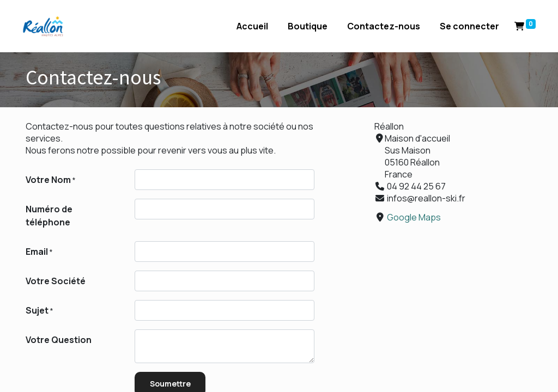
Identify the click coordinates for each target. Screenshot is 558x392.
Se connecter (466, 26)
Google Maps (414, 217)
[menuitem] (249, 26)
